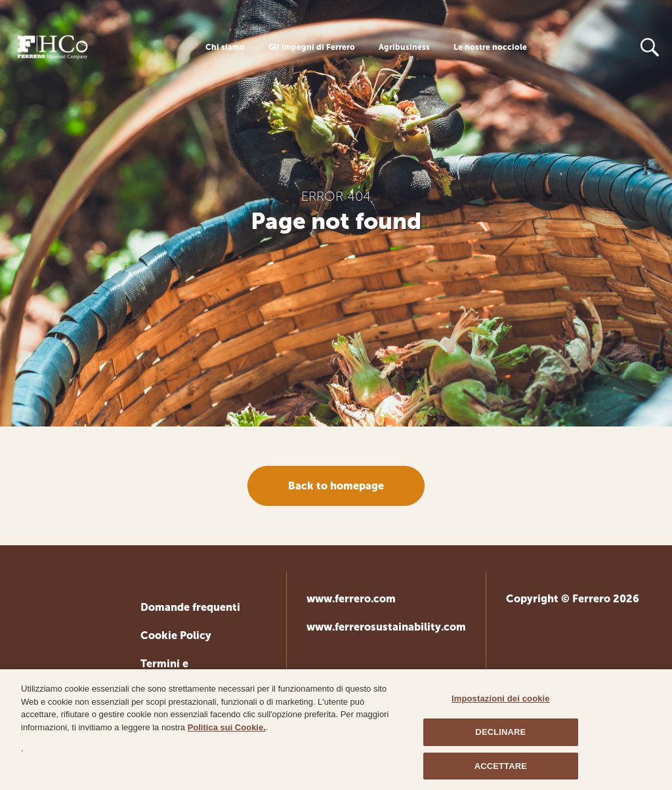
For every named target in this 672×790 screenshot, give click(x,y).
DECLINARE (500, 735)
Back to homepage (336, 486)
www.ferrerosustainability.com (386, 627)
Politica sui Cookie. (227, 731)
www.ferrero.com (351, 599)
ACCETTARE (501, 769)
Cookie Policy (176, 635)
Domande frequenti (190, 607)
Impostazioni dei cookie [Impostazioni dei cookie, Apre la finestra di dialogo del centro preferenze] (501, 702)
